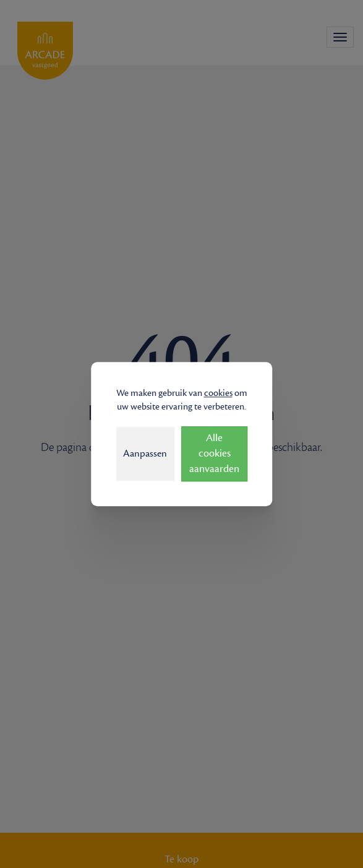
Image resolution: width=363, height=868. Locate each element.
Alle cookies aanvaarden (214, 453)
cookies (218, 393)
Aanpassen (145, 453)
